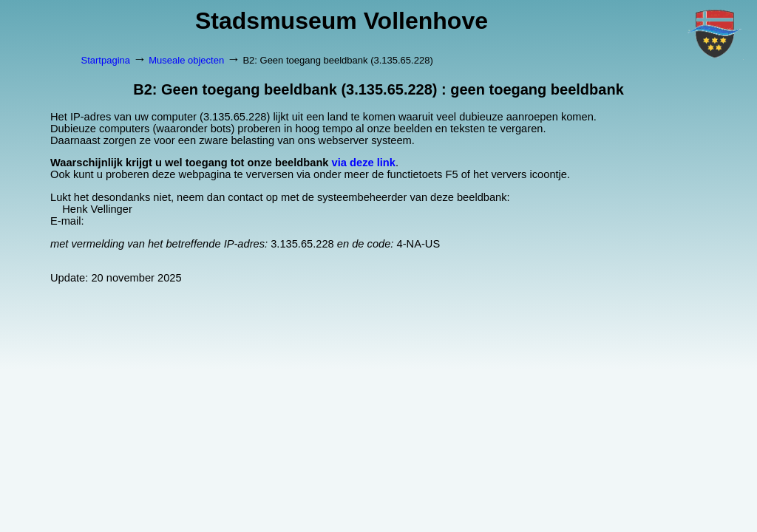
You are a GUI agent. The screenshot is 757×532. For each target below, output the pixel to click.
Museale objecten (186, 60)
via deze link (364, 163)
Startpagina (106, 60)
